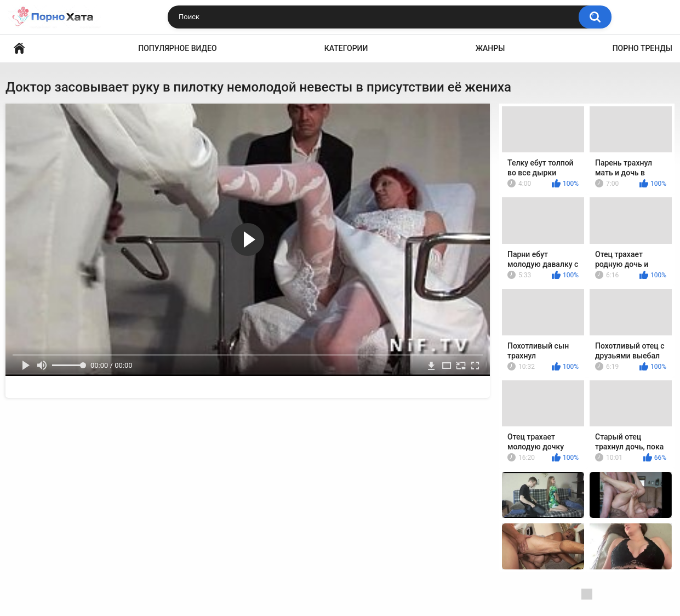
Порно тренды (642, 48)
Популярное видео (177, 48)
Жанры (490, 48)
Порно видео (19, 49)
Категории (346, 48)
